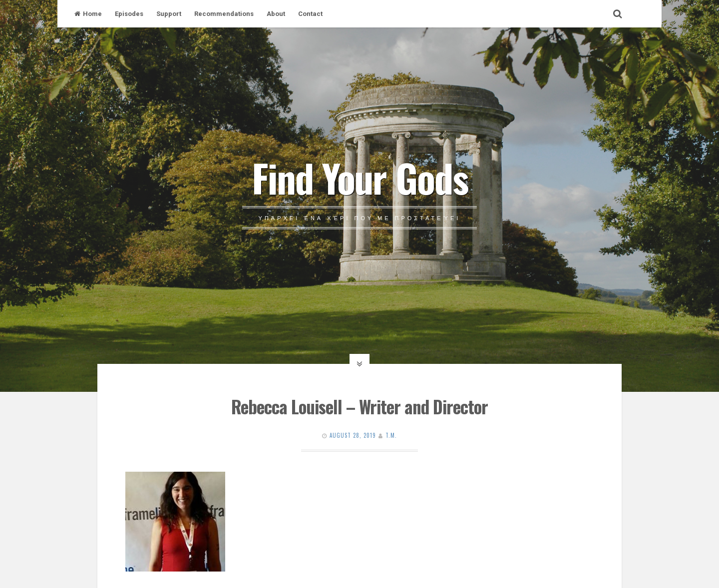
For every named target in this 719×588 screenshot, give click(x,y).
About (276, 14)
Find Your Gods (360, 177)
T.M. (391, 435)
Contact (310, 14)
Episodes (129, 14)
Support (169, 14)
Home (88, 14)
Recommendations (224, 14)
